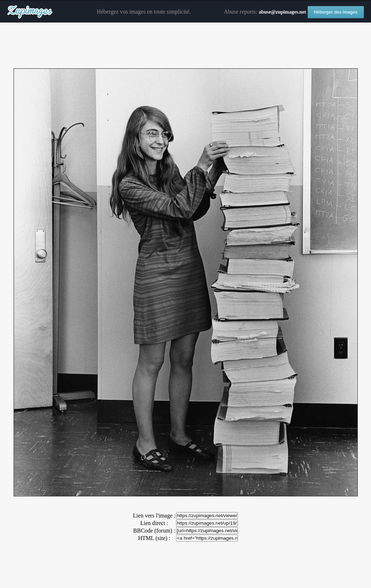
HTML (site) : (154, 538)
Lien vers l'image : (154, 516)
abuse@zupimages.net (282, 12)
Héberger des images (336, 12)
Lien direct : (154, 523)
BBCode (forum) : (154, 531)
